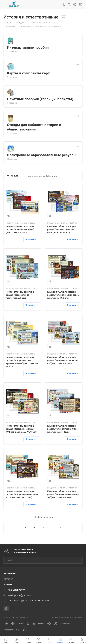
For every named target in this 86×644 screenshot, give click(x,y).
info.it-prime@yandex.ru (20, 595)
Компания (9, 573)
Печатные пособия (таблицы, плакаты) (40, 99)
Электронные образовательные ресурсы (42, 155)
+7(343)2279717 (16, 590)
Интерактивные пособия (28, 47)
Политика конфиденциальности (67, 618)
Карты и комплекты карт (28, 73)
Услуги (8, 584)
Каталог (8, 579)
